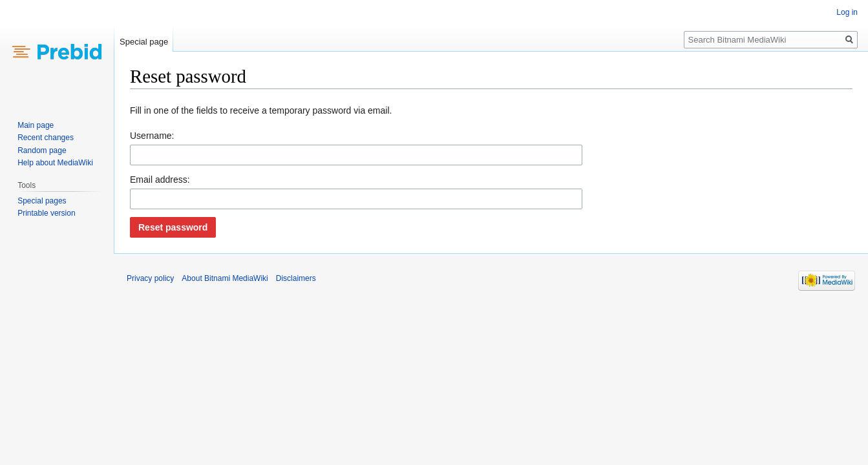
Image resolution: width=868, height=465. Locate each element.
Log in (847, 12)
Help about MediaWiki (55, 163)
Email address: (160, 180)
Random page (42, 150)
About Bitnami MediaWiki (225, 278)
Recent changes (46, 138)
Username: (152, 136)
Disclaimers (296, 278)
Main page (36, 125)
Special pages (42, 201)
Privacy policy (150, 278)
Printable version (46, 213)
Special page (144, 42)
